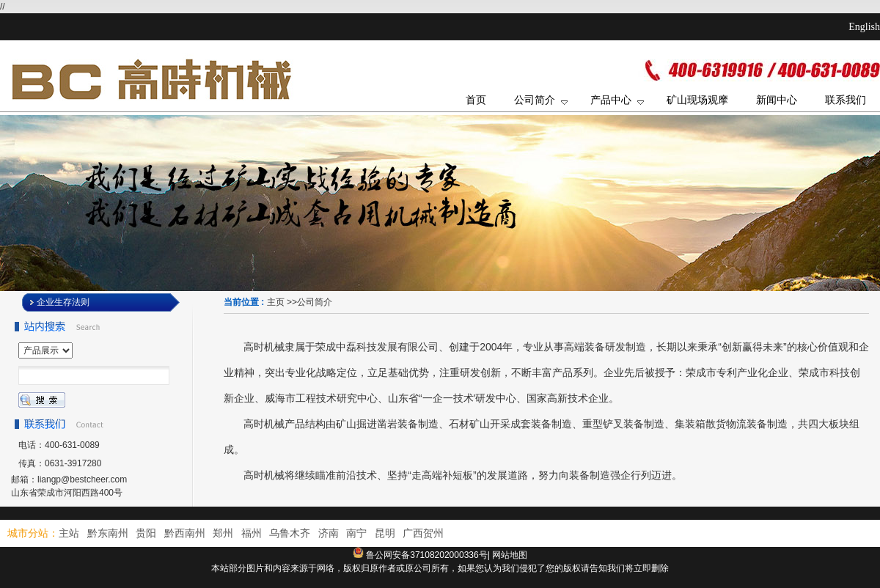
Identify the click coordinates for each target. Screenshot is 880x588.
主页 (276, 302)
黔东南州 (108, 533)
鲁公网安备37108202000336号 (426, 555)
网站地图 (510, 555)
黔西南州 (185, 533)
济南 (329, 533)
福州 (252, 533)
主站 (69, 533)
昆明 (385, 533)
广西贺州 (423, 533)
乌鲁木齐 (290, 533)
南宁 (356, 533)
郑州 (223, 533)
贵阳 (146, 533)
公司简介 (315, 302)
